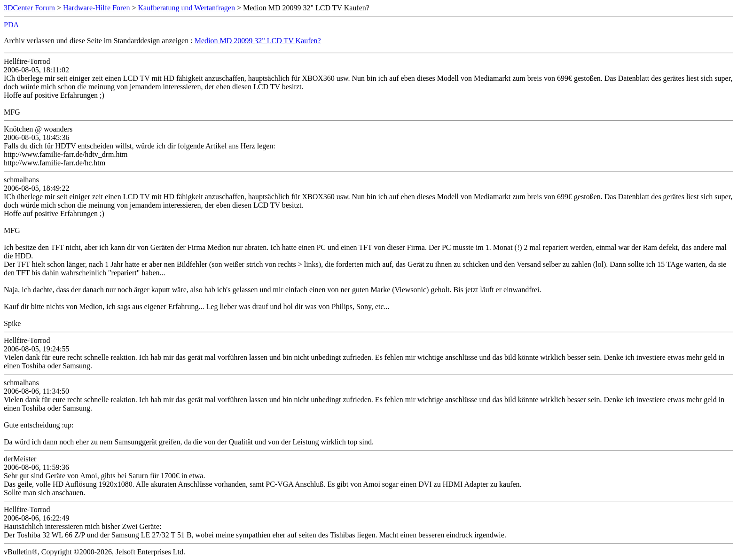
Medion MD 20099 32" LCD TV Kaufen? (258, 41)
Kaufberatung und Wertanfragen (187, 8)
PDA (11, 25)
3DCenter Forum (29, 8)
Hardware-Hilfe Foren (97, 8)
